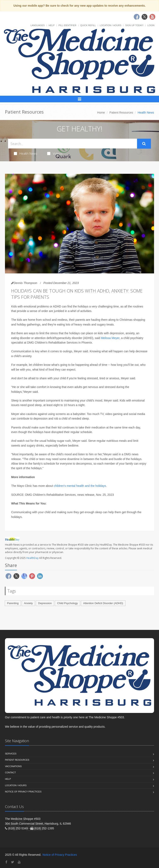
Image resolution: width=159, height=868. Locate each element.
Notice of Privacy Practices (23, 792)
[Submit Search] (144, 144)
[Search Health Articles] (73, 144)
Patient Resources (121, 113)
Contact (10, 773)
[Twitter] (13, 862)
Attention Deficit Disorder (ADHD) (103, 603)
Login (151, 25)
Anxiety (28, 603)
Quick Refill (88, 25)
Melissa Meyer (110, 338)
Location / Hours (111, 25)
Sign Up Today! (134, 25)
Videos (55, 153)
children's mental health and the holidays (80, 486)
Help (52, 25)
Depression (45, 603)
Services (11, 754)
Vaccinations (13, 766)
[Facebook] (6, 862)
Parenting (13, 603)
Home (101, 113)
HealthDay (32, 558)
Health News (26, 153)
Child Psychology (67, 603)
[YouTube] (19, 862)
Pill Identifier (67, 25)
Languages (37, 25)
